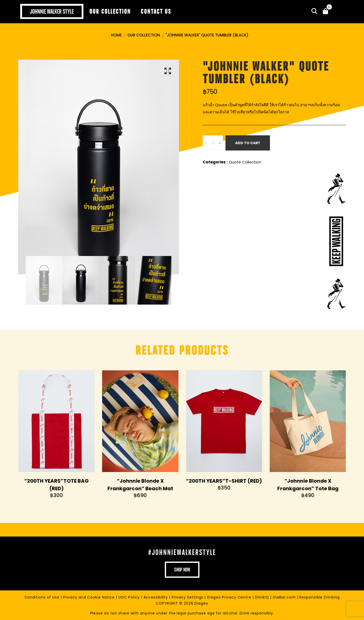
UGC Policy (130, 597)
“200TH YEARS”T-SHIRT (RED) (224, 481)
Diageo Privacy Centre (230, 597)
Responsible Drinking (319, 597)
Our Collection (144, 35)
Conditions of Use (43, 597)
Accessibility (156, 597)
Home (116, 35)
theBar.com (285, 597)
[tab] (44, 280)
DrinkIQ (263, 597)
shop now (182, 570)
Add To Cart (248, 143)
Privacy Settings (188, 597)
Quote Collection (245, 162)
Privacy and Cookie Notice (90, 597)
